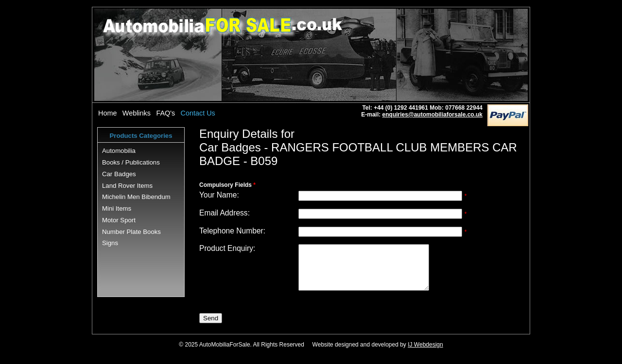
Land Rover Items (127, 186)
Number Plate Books (131, 232)
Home (107, 113)
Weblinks (137, 113)
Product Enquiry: (227, 248)
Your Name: (219, 195)
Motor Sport (119, 220)
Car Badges (119, 174)
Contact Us (198, 113)
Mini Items (117, 208)
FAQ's (165, 113)
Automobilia (119, 151)
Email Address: (225, 213)
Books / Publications (131, 162)
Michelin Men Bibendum (136, 197)
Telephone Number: (232, 231)
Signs (110, 243)
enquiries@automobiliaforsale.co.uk (432, 115)
